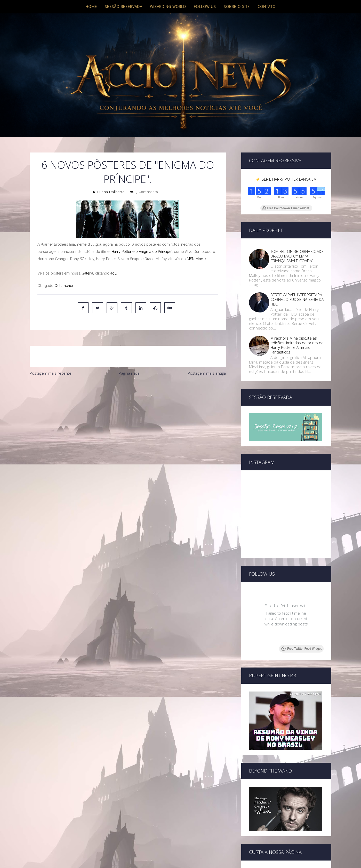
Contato (267, 7)
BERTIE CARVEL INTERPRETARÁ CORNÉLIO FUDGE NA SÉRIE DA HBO (297, 299)
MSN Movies (197, 259)
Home (91, 7)
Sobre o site (237, 7)
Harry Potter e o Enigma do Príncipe (141, 252)
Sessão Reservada (123, 7)
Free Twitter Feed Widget (301, 649)
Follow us (205, 7)
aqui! (114, 273)
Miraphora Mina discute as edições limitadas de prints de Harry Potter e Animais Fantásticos (297, 345)
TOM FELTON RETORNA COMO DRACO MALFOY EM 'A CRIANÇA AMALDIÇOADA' (297, 256)
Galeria (87, 273)
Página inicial (130, 373)
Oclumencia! (65, 286)
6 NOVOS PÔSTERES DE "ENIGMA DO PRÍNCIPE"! (128, 172)
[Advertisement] (128, 417)
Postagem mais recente (51, 373)
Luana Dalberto (111, 192)
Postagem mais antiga (207, 373)
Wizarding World (168, 7)
